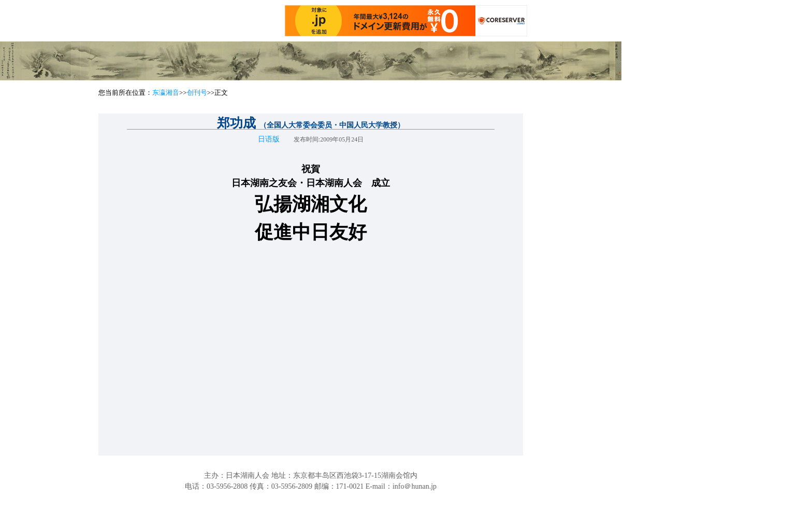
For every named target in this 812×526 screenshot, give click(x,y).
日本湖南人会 (248, 475)
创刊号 (197, 93)
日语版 (269, 139)
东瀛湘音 (166, 93)
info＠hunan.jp (415, 486)
